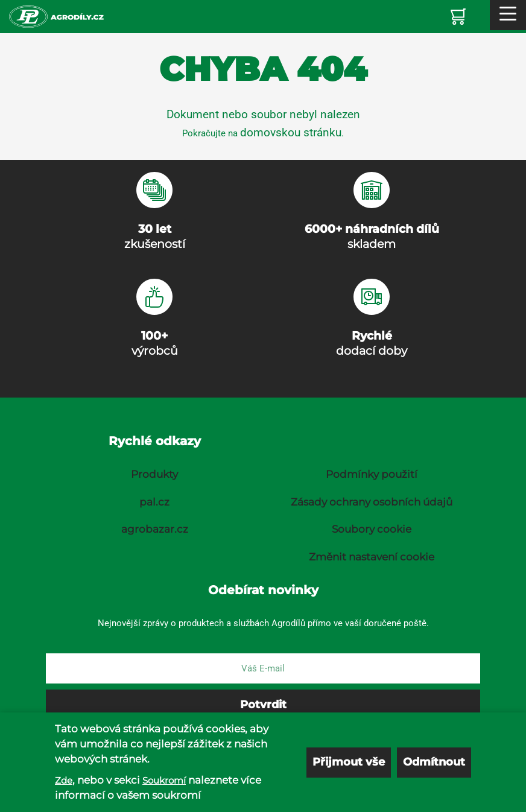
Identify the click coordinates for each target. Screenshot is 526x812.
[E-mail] (263, 668)
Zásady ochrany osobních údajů (372, 502)
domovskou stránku (291, 132)
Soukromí (164, 780)
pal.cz (154, 502)
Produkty (154, 474)
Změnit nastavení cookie (372, 557)
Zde (64, 780)
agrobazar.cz (155, 529)
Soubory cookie (372, 529)
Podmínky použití (372, 474)
